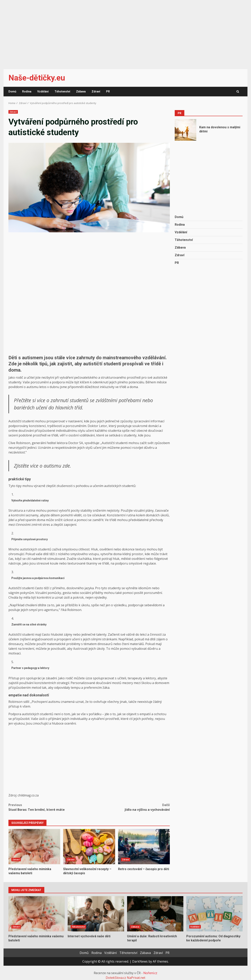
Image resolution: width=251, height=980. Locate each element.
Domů (12, 91)
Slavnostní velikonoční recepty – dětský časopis (89, 847)
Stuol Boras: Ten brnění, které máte (49, 807)
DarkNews (140, 961)
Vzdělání (43, 91)
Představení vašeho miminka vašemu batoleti (34, 847)
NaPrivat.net (136, 978)
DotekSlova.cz (116, 978)
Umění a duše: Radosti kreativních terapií (155, 914)
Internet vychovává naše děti (96, 914)
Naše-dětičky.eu (37, 78)
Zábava (81, 91)
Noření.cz (150, 973)
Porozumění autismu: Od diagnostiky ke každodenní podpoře (214, 914)
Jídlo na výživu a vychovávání (130, 807)
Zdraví (96, 91)
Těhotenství (62, 91)
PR (108, 91)
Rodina (27, 91)
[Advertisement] (125, 32)
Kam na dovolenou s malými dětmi (186, 130)
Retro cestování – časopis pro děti (144, 847)
